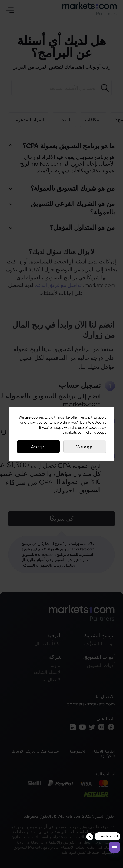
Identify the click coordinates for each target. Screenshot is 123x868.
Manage (85, 447)
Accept (38, 447)
